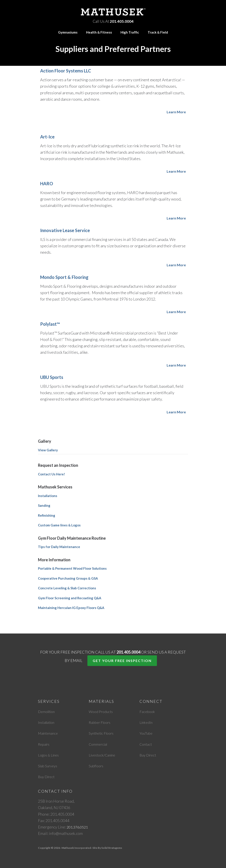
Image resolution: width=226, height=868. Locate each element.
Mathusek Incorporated (113, 12)
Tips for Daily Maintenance (59, 547)
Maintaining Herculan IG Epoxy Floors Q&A (71, 608)
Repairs (45, 744)
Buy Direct (47, 777)
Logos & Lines (50, 755)
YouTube (147, 733)
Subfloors (97, 766)
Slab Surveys (49, 766)
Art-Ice (47, 137)
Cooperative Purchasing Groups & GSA (68, 578)
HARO (47, 183)
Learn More (175, 112)
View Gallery (48, 450)
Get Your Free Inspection (122, 661)
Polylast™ (50, 324)
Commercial (99, 744)
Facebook (148, 711)
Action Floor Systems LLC (66, 71)
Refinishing (47, 515)
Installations (48, 496)
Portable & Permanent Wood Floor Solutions (72, 568)
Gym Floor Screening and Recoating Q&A (70, 598)
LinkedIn (147, 722)
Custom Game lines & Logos (59, 525)
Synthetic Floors (103, 733)
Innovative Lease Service (65, 230)
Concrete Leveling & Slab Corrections (67, 588)
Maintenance (49, 733)
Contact (146, 744)
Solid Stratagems (112, 848)
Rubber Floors (101, 722)
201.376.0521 (79, 827)
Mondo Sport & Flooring (64, 277)
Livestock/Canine (104, 755)
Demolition (48, 711)
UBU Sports (52, 377)
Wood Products (102, 711)
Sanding (44, 505)
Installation (48, 722)
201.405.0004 (122, 21)
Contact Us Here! (52, 474)
